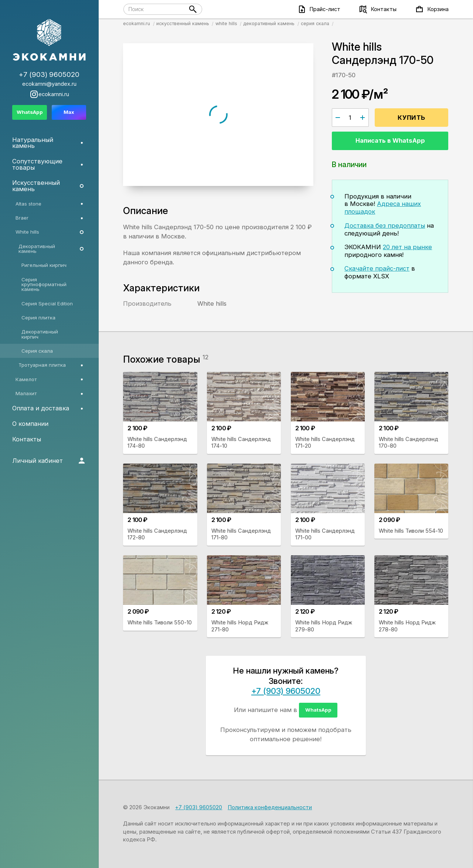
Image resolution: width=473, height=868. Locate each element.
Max (69, 112)
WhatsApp (318, 710)
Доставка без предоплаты (385, 226)
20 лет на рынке (407, 247)
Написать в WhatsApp (390, 140)
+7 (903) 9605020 (286, 691)
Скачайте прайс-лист (377, 268)
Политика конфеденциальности (270, 807)
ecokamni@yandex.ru (49, 84)
